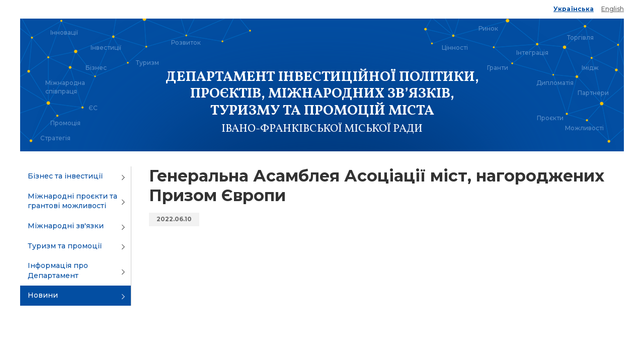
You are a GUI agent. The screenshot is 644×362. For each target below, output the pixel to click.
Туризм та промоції (65, 246)
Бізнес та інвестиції (65, 176)
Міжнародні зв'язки (66, 226)
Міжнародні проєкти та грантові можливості (72, 201)
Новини (43, 295)
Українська (574, 9)
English (613, 9)
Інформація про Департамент (58, 270)
